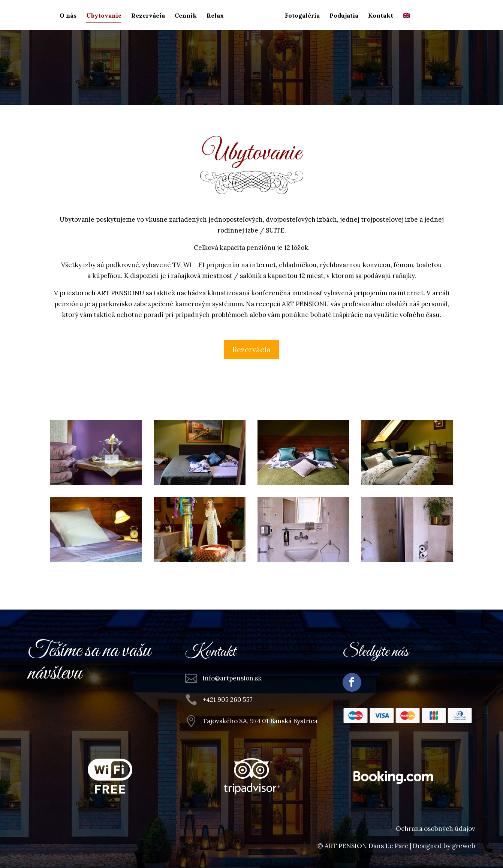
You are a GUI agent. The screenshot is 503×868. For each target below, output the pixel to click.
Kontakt (381, 16)
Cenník (186, 16)
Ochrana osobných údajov (436, 829)
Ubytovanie (104, 16)
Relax (215, 16)
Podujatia (344, 16)
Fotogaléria (302, 16)
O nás (68, 16)
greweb (464, 846)
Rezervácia (148, 16)
